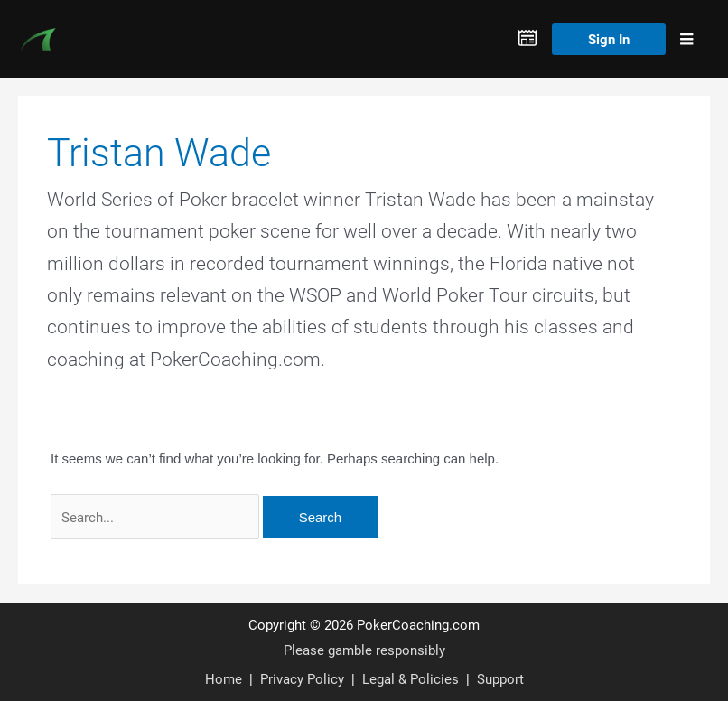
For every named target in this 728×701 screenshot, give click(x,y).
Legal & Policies (411, 678)
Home (224, 678)
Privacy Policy (302, 678)
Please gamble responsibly (364, 650)
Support (500, 678)
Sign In (609, 39)
